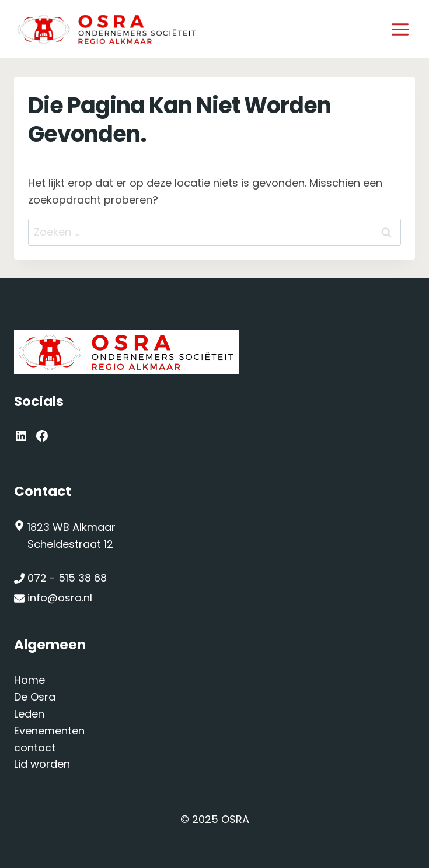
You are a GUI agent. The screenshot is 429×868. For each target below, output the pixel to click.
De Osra (35, 697)
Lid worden (42, 764)
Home (29, 680)
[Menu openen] (400, 29)
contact (35, 748)
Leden (29, 714)
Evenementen (49, 731)
